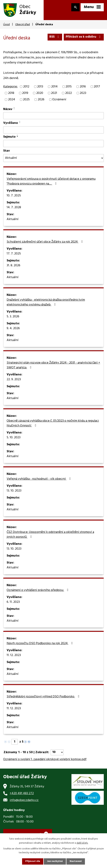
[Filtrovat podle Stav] (53, 158)
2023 (83, 93)
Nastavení (76, 861)
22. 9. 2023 (14, 380)
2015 (69, 87)
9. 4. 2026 (13, 329)
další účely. (82, 843)
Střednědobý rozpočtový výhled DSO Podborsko (44, 697)
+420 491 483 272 (22, 794)
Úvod (6, 25)
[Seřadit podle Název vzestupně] (14, 108)
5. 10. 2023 (14, 438)
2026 (41, 100)
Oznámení (59, 100)
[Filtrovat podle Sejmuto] (53, 144)
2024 (12, 100)
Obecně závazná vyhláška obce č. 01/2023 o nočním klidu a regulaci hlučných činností (53, 424)
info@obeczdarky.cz (24, 801)
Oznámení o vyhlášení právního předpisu (38, 590)
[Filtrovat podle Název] (53, 116)
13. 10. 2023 (14, 491)
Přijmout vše (32, 861)
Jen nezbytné (55, 861)
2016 (83, 87)
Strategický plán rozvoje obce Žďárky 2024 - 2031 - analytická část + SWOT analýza (53, 365)
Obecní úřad (23, 25)
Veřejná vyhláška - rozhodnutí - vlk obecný (39, 479)
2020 (40, 93)
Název (8, 109)
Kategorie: (10, 87)
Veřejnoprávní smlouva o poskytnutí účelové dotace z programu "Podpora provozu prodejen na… (51, 182)
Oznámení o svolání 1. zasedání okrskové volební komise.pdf (45, 759)
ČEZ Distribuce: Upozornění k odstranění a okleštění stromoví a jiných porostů (50, 535)
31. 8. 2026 (13, 266)
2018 (11, 93)
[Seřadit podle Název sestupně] (14, 109)
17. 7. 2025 (14, 254)
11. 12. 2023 (14, 655)
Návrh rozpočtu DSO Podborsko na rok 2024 (40, 644)
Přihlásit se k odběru (84, 37)
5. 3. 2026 (13, 317)
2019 (25, 93)
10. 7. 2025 (14, 196)
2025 (26, 100)
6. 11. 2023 (13, 602)
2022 (68, 93)
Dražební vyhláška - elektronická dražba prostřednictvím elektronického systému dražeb (46, 303)
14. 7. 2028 (14, 208)
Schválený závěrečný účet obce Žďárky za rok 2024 (45, 242)
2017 (97, 87)
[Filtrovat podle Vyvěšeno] (53, 130)
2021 (54, 93)
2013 (40, 87)
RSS (54, 37)
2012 (26, 87)
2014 (54, 87)
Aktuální (13, 220)
